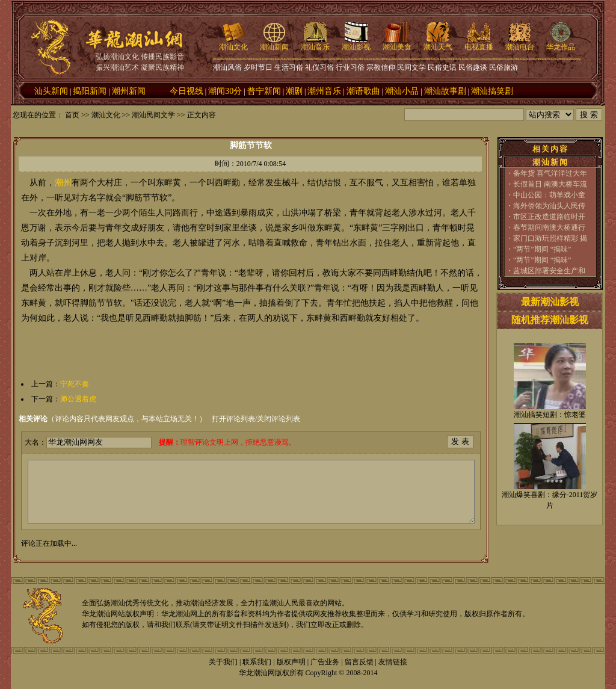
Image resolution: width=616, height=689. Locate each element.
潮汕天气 (438, 43)
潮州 (63, 183)
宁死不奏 (75, 384)
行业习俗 (350, 67)
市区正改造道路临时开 (549, 217)
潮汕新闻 (274, 43)
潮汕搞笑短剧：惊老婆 (550, 415)
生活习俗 (289, 67)
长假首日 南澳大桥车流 (550, 184)
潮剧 (294, 91)
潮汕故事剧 (445, 91)
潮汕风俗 (227, 67)
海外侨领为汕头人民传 (549, 206)
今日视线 (186, 91)
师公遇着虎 (78, 399)
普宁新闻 (264, 91)
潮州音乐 (324, 91)
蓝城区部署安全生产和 (549, 271)
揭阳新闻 (90, 91)
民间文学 (411, 67)
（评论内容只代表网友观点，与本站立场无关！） (112, 419)
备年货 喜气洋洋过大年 (550, 173)
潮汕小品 (402, 91)
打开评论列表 (233, 419)
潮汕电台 (520, 43)
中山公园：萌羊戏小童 (549, 195)
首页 (72, 115)
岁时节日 (258, 67)
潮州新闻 (129, 91)
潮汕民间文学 (153, 115)
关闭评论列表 (279, 419)
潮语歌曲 (363, 91)
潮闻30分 (225, 91)
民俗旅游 (504, 67)
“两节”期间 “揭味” (542, 249)
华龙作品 (561, 43)
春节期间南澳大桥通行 (549, 227)
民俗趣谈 (473, 67)
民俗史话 (442, 67)
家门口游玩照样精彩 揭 (550, 238)
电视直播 (479, 43)
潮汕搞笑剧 (492, 91)
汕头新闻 (51, 91)
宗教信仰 (381, 67)
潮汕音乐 (315, 43)
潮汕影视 (356, 43)
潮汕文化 (233, 43)
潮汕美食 (397, 43)
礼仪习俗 (319, 67)
